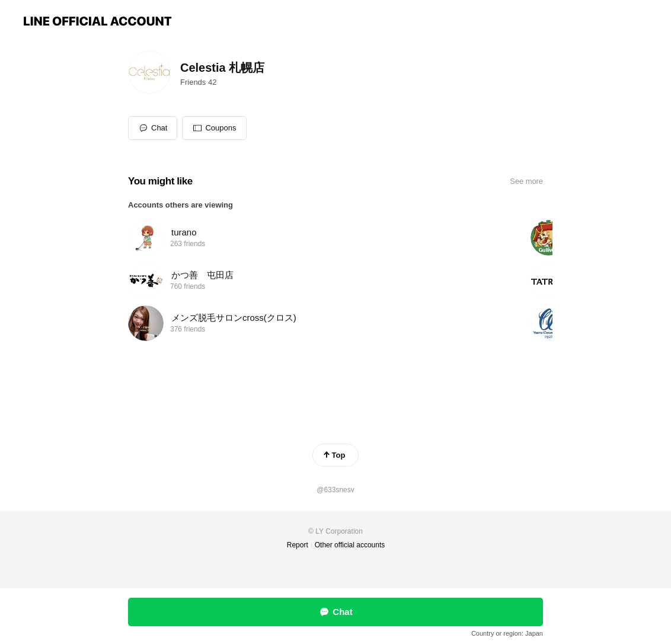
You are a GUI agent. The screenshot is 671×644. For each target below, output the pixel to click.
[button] (214, 128)
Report (298, 545)
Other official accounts (350, 545)
